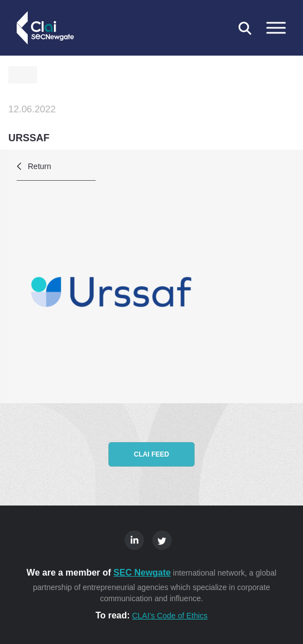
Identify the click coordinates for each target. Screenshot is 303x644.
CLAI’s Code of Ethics (170, 616)
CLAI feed (151, 454)
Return (39, 166)
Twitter (162, 540)
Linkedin (134, 540)
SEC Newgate (142, 573)
